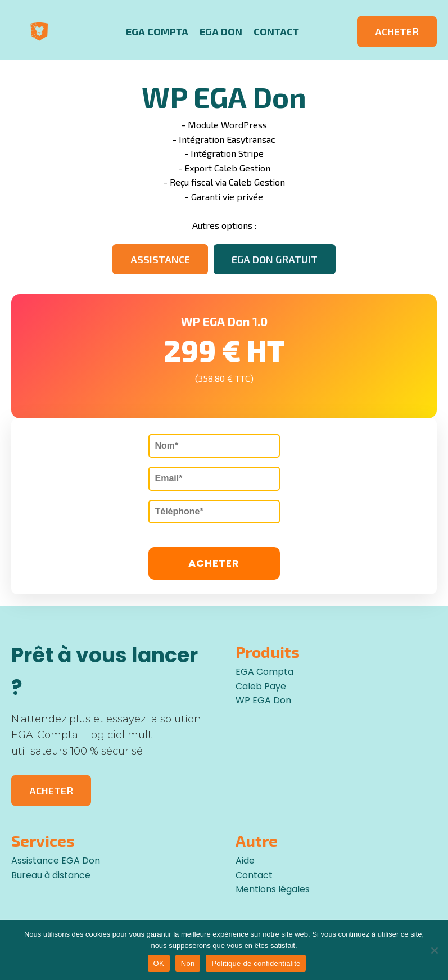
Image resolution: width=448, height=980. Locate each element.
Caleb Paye (261, 686)
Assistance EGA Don (56, 861)
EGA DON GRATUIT (275, 259)
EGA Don (221, 31)
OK (159, 963)
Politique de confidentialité (256, 963)
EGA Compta (157, 31)
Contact (276, 31)
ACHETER (397, 31)
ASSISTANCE (160, 259)
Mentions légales (273, 889)
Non (188, 963)
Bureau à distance (51, 875)
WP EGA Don (263, 700)
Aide (245, 861)
